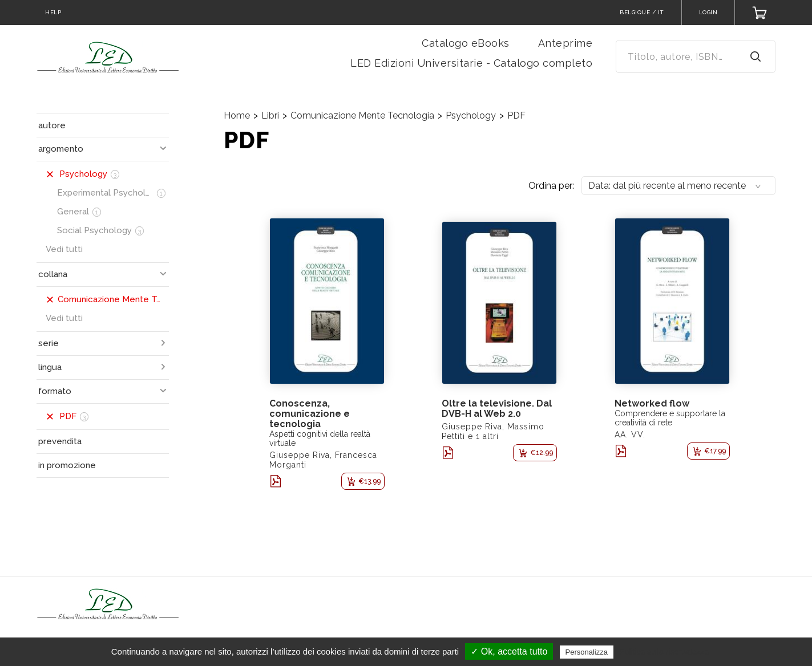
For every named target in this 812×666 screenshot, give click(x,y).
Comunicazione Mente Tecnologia (362, 115)
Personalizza (587, 652)
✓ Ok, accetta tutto (509, 651)
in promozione (67, 465)
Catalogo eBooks (466, 43)
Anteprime (565, 43)
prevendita (60, 441)
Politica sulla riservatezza (664, 652)
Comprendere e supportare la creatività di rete (670, 418)
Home (237, 115)
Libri (270, 115)
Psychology (471, 115)
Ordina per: (551, 186)
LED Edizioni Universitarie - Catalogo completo (471, 63)
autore (52, 125)
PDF (516, 115)
